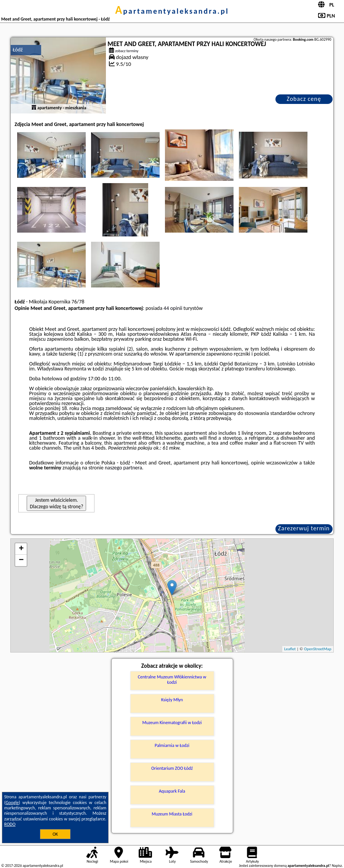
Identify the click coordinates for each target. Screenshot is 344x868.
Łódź (18, 50)
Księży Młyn (172, 700)
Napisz (337, 866)
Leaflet (290, 649)
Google (12, 803)
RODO (10, 824)
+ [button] (21, 549)
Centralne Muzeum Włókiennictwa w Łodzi (172, 680)
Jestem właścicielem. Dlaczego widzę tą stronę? (56, 503)
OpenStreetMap (318, 649)
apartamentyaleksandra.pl (172, 11)
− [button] (21, 560)
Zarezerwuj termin (304, 528)
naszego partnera (123, 468)
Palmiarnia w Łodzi (172, 745)
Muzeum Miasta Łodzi (172, 814)
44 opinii (173, 308)
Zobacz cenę (304, 99)
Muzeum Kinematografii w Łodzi (172, 723)
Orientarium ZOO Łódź (172, 768)
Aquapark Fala (172, 791)
